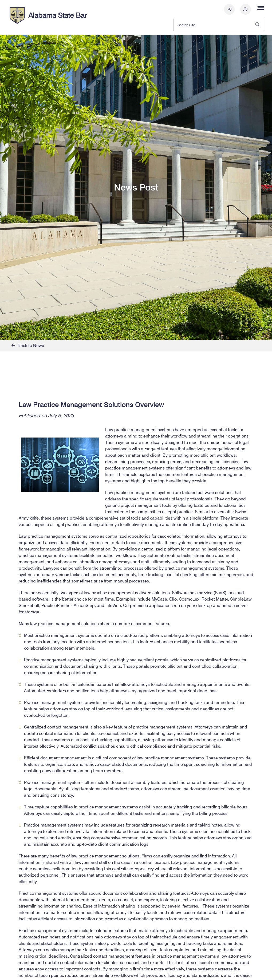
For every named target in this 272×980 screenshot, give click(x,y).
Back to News (28, 345)
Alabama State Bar (58, 15)
